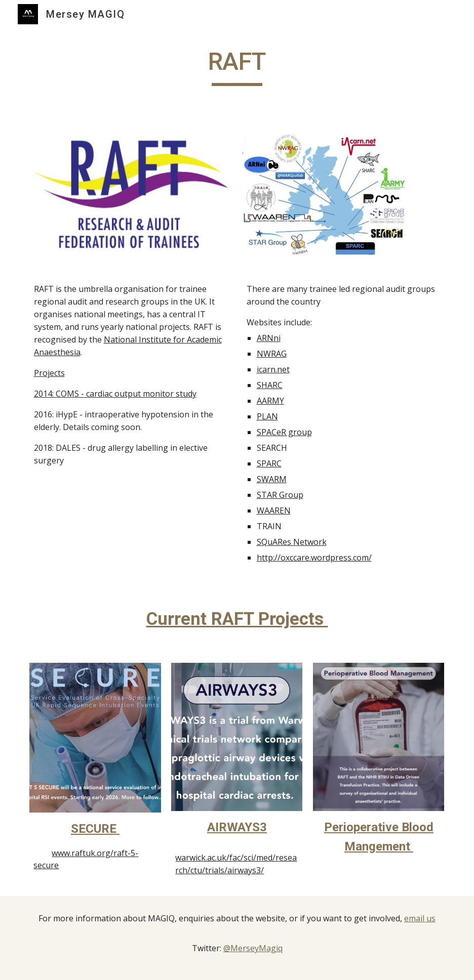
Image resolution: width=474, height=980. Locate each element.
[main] (237, 66)
